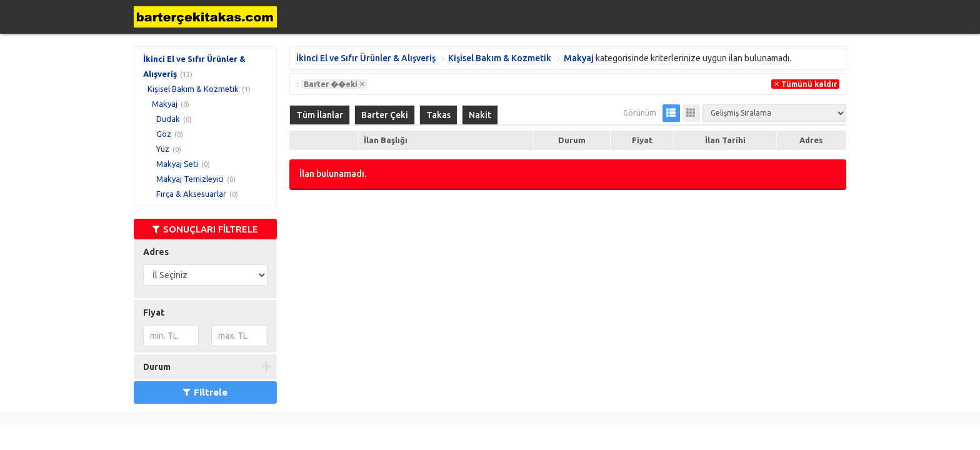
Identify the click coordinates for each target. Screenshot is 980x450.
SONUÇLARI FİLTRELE (205, 229)
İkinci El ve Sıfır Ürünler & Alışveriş (366, 58)
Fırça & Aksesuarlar (191, 194)
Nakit (480, 115)
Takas (438, 115)
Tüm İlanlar (320, 115)
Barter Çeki (385, 115)
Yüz (163, 149)
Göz (164, 134)
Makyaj (165, 104)
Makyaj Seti (177, 164)
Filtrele (205, 392)
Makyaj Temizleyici (190, 179)
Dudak (168, 119)
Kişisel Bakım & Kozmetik (193, 89)
